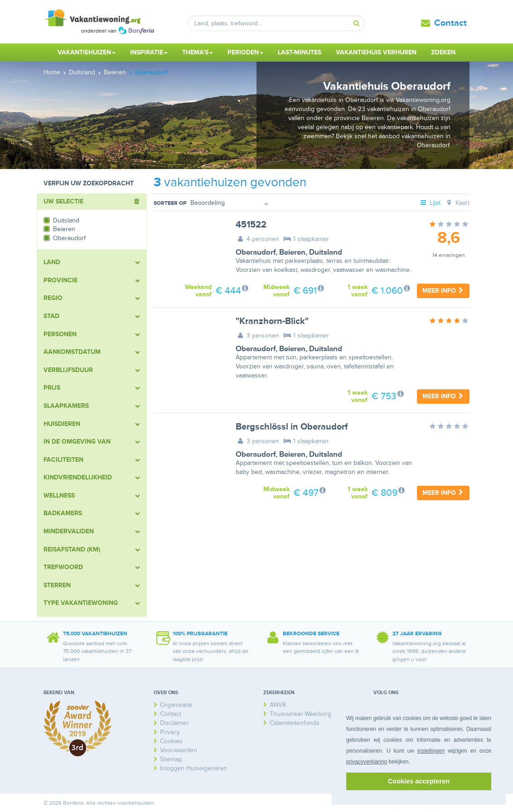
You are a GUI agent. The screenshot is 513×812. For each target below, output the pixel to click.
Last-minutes (300, 52)
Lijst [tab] (430, 203)
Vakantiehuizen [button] (87, 52)
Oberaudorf (256, 252)
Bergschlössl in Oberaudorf (292, 427)
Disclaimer (174, 723)
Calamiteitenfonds (295, 723)
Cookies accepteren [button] (419, 781)
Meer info (443, 291)
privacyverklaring (367, 762)
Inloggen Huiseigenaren (194, 768)
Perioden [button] (245, 52)
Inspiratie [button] (149, 52)
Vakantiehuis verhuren (376, 52)
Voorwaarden (179, 750)
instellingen (431, 751)
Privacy (170, 732)
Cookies (171, 741)
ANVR (278, 705)
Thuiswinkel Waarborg (300, 714)
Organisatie (176, 705)
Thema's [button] (198, 52)
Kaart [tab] (457, 203)
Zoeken (443, 52)
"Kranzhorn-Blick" (272, 321)
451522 (251, 225)
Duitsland (326, 252)
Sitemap (171, 759)
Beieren (292, 252)
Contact (450, 23)
